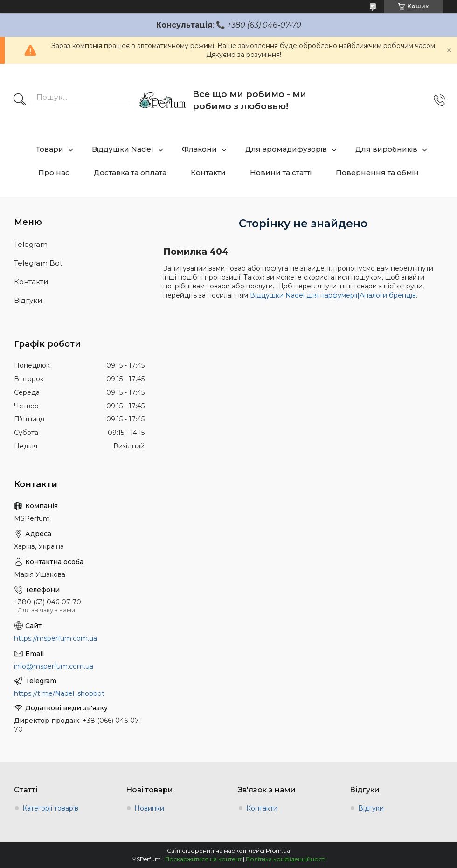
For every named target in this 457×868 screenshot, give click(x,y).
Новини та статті (281, 172)
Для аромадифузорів (286, 149)
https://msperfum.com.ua (55, 638)
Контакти (208, 172)
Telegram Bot (38, 263)
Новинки (149, 808)
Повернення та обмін (377, 172)
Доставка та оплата (130, 172)
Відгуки (28, 300)
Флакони (199, 149)
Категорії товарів (50, 808)
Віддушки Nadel (123, 149)
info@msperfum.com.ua (54, 666)
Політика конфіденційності (286, 859)
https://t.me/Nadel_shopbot (59, 693)
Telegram (31, 244)
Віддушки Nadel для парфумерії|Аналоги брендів (333, 295)
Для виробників (386, 149)
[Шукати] (20, 100)
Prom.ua (278, 850)
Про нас (54, 172)
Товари (50, 149)
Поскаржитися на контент (203, 859)
